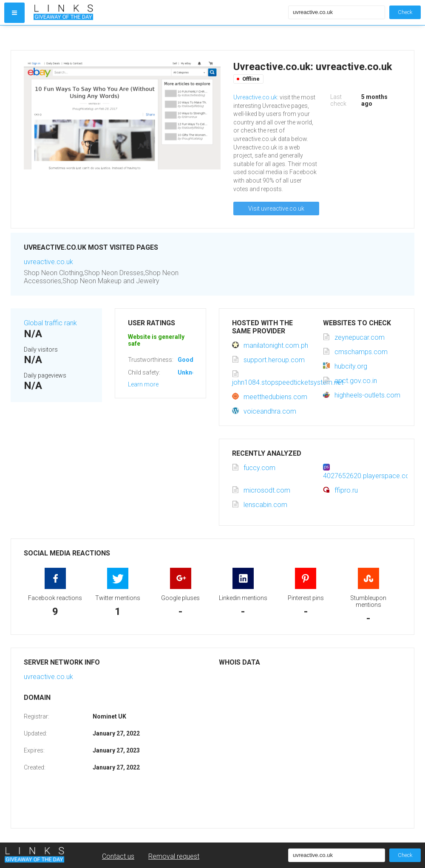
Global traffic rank (50, 323)
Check (405, 12)
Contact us (118, 856)
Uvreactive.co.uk (255, 97)
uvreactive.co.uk (48, 262)
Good (186, 360)
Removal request (174, 856)
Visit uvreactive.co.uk (276, 209)
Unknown (191, 372)
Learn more (143, 384)
